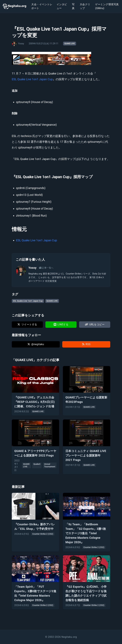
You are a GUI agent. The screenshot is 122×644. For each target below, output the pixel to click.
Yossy (32, 268)
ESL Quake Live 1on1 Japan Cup (32, 79)
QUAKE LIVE (70, 44)
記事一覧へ (46, 268)
